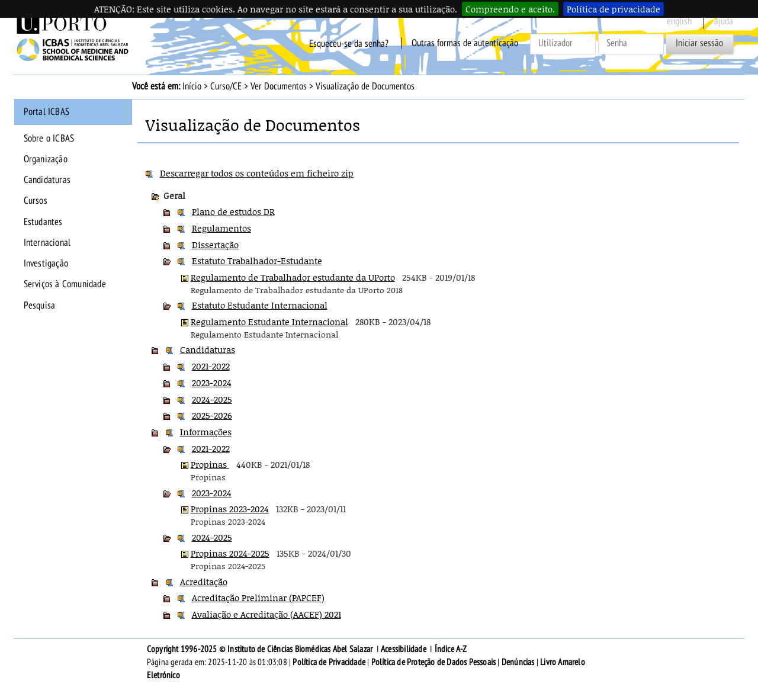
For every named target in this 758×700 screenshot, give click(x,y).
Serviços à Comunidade (65, 284)
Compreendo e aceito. (510, 9)
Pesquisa (40, 306)
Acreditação (204, 582)
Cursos (36, 201)
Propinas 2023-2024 (230, 509)
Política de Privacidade (329, 662)
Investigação (46, 264)
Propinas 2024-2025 (230, 553)
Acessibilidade (404, 649)
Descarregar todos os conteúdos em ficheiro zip (257, 173)
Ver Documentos (279, 86)
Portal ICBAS (46, 112)
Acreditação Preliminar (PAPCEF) (258, 598)
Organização (46, 159)
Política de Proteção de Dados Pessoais (434, 662)
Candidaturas (47, 180)
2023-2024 (212, 383)
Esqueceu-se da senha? (349, 43)
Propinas (210, 464)
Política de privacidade (614, 9)
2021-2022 (211, 366)
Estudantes (43, 222)
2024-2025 (212, 399)
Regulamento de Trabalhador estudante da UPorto (293, 277)
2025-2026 (212, 415)
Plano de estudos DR (233, 211)
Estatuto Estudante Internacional (260, 305)
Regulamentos (221, 228)
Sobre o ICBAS (49, 139)
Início (192, 86)
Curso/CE (226, 86)
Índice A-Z (451, 649)
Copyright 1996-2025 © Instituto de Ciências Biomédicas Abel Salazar (261, 649)
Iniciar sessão (699, 43)
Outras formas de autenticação (465, 43)
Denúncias (518, 662)
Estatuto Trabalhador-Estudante (257, 261)
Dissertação (215, 245)
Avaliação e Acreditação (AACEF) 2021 (266, 614)
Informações (206, 432)
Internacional (47, 243)
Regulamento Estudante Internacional (269, 322)
